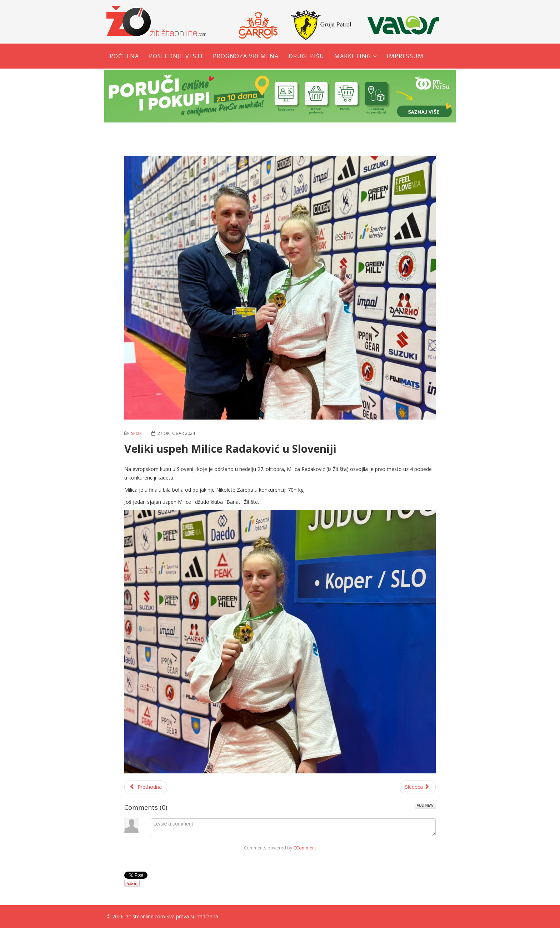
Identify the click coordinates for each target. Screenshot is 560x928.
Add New (425, 805)
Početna (124, 56)
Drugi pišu (306, 56)
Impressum (405, 56)
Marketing (353, 56)
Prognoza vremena (246, 56)
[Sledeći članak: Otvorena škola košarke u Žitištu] (418, 787)
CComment (305, 848)
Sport (138, 433)
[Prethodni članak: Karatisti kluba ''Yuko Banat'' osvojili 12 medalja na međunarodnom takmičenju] (146, 787)
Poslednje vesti (176, 56)
